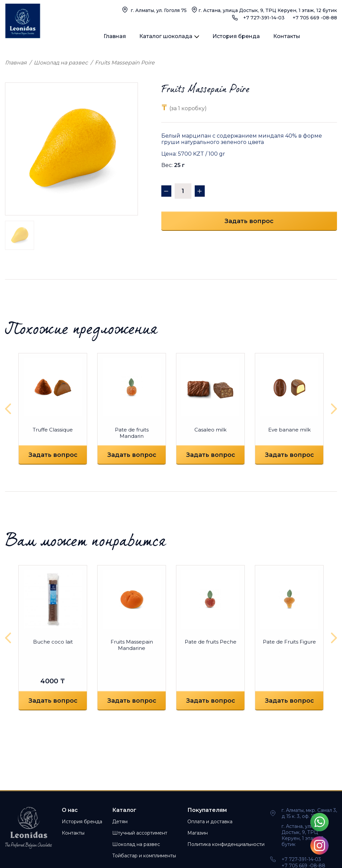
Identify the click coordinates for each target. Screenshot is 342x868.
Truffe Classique (53, 430)
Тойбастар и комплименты (144, 856)
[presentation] (10, 409)
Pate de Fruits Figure (289, 642)
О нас (70, 810)
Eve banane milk (289, 430)
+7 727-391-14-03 (264, 18)
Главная (115, 36)
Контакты (287, 36)
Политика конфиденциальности (226, 844)
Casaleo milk (210, 430)
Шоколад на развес (61, 63)
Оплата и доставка (210, 822)
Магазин (198, 833)
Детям (120, 822)
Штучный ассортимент (140, 833)
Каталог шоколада (166, 36)
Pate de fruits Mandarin (132, 433)
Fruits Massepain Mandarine (132, 645)
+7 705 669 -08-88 (315, 18)
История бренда (236, 36)
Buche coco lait (53, 642)
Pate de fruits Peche (211, 642)
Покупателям (207, 810)
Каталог (124, 810)
